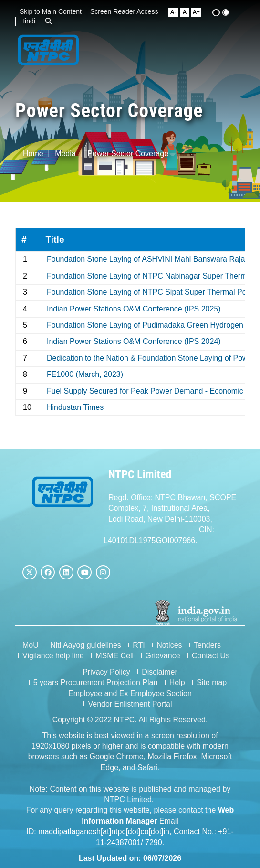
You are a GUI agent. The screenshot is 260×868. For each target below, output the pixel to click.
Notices (169, 645)
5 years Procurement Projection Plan (96, 682)
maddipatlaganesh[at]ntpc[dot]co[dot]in (104, 831)
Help (177, 682)
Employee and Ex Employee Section (130, 693)
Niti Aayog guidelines (86, 645)
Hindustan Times (75, 407)
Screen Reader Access (127, 11)
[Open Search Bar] (52, 21)
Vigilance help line (53, 656)
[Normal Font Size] (188, 12)
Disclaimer (160, 672)
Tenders (207, 645)
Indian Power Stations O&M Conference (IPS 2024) (134, 341)
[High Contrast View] (219, 13)
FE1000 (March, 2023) (85, 374)
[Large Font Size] (199, 12)
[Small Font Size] (177, 12)
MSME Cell (114, 656)
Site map (212, 682)
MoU (31, 645)
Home (33, 154)
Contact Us (211, 656)
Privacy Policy (106, 672)
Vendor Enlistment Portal (130, 704)
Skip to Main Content (54, 11)
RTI (139, 645)
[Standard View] (229, 12)
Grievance (163, 656)
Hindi (31, 21)
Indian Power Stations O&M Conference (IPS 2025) (134, 309)
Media (65, 154)
